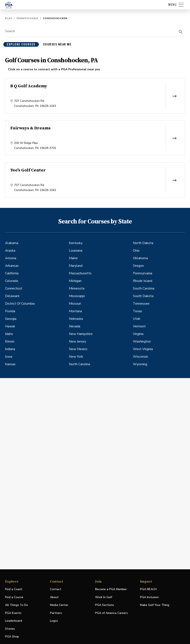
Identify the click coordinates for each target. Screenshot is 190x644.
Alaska (10, 251)
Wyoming (140, 364)
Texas (138, 311)
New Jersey (77, 341)
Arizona (11, 258)
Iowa (9, 357)
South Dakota (143, 296)
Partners (56, 613)
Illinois (10, 341)
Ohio (136, 251)
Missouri (75, 304)
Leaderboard (14, 621)
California (12, 273)
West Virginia (143, 349)
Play (9, 18)
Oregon (138, 266)
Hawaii (10, 326)
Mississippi (77, 296)
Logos (54, 621)
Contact (56, 589)
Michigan (75, 281)
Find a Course (14, 597)
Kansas (10, 364)
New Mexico (78, 349)
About (54, 597)
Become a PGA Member (111, 589)
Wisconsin (140, 357)
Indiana (10, 349)
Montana (75, 311)
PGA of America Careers (111, 613)
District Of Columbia (20, 304)
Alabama (12, 243)
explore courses (21, 44)
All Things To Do (16, 605)
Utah (137, 319)
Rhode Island (143, 281)
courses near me (57, 44)
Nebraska (76, 319)
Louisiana (76, 251)
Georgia (11, 319)
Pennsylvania (28, 18)
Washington (142, 341)
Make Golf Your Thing (155, 605)
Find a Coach (14, 589)
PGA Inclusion (149, 597)
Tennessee (141, 304)
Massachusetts (80, 273)
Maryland (76, 266)
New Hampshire (81, 334)
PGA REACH (148, 589)
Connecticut (14, 288)
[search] (181, 32)
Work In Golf (104, 597)
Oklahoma (140, 258)
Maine (73, 258)
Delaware (12, 296)
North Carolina (79, 364)
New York (76, 357)
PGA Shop (12, 637)
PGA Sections (105, 605)
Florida (10, 311)
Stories (10, 629)
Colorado (12, 281)
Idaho (9, 334)
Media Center (59, 605)
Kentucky (76, 243)
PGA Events (13, 613)
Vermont (139, 326)
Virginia (138, 334)
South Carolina (144, 288)
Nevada (75, 326)
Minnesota (77, 288)
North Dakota (143, 243)
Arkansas (12, 266)
